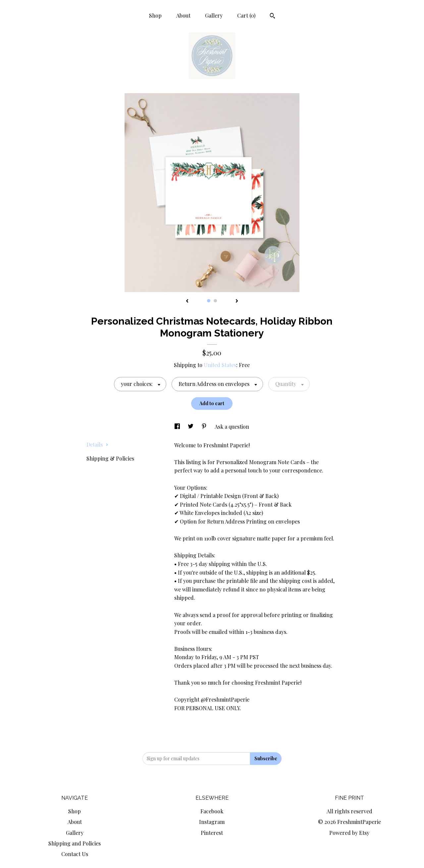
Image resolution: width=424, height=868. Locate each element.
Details (97, 444)
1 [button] (209, 301)
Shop (155, 15)
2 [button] (215, 301)
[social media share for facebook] (178, 427)
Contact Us (75, 854)
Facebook (212, 811)
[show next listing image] (237, 301)
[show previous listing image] (187, 301)
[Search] (272, 17)
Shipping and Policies (75, 843)
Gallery (214, 15)
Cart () (246, 15)
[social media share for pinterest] (205, 427)
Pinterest (212, 833)
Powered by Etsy (349, 833)
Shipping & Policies (110, 458)
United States (220, 365)
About (183, 15)
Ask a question (232, 427)
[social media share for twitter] (191, 427)
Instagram (212, 822)
